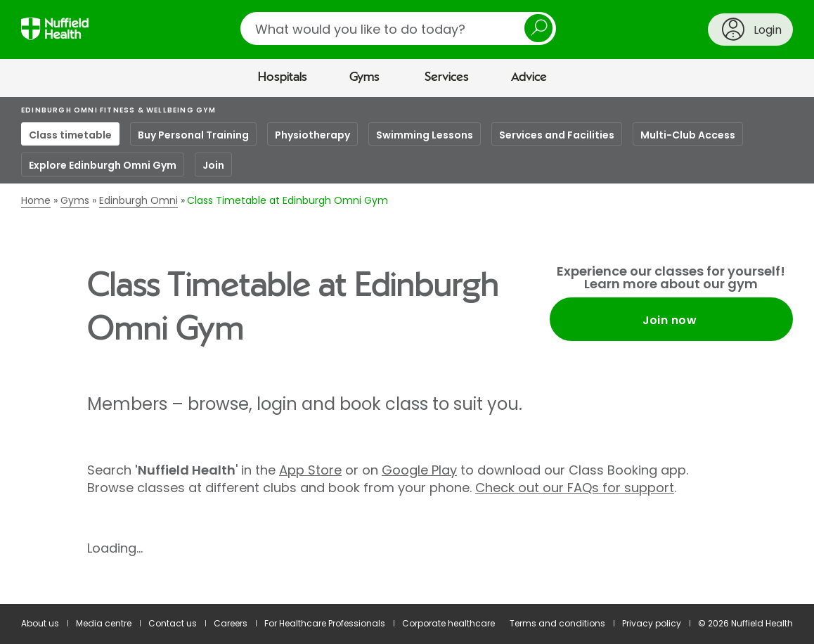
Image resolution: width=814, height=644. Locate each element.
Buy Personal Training (193, 135)
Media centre (104, 623)
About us (40, 623)
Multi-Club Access (688, 135)
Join (213, 165)
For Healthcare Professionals (325, 623)
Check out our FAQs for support (575, 488)
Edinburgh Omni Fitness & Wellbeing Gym (119, 110)
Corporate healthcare (448, 623)
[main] (407, 351)
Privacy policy (652, 623)
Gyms (364, 77)
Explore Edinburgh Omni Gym (103, 165)
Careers (231, 623)
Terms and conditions (557, 623)
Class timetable (70, 135)
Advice (529, 77)
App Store (310, 470)
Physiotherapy (312, 135)
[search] (398, 28)
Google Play (419, 470)
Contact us (173, 623)
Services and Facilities (557, 135)
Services (447, 77)
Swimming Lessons (425, 135)
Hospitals (283, 77)
